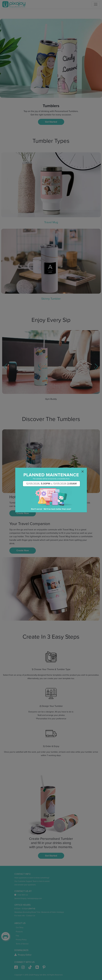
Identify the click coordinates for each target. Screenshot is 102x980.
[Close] (83, 472)
